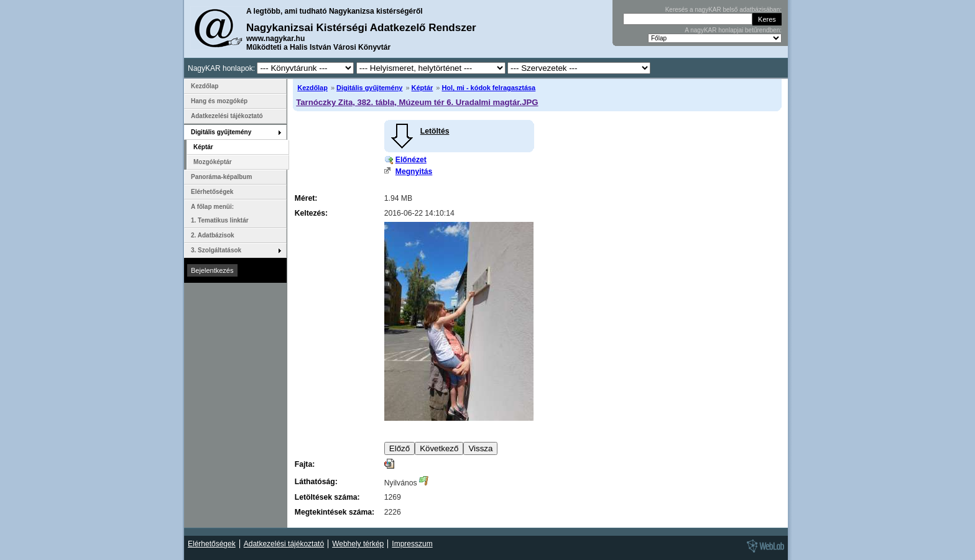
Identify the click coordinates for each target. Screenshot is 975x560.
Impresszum (412, 544)
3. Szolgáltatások (216, 250)
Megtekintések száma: (335, 512)
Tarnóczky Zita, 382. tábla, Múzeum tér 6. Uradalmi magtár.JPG (417, 102)
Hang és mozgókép (219, 101)
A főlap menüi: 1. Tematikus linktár (220, 213)
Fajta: (305, 464)
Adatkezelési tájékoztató (227, 116)
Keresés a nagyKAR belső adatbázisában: (723, 10)
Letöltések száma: (327, 497)
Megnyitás (414, 172)
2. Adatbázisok (213, 235)
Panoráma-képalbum (221, 177)
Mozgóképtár (213, 162)
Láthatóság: (316, 482)
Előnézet (411, 160)
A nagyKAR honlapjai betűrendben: (733, 30)
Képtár (423, 88)
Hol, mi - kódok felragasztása (488, 88)
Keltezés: (311, 213)
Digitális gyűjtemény (369, 88)
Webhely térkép (358, 544)
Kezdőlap (312, 88)
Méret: (306, 198)
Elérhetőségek (212, 192)
